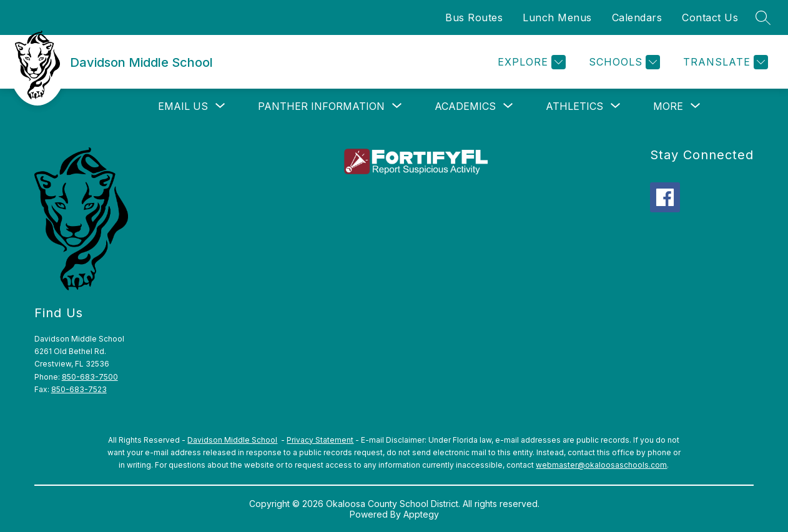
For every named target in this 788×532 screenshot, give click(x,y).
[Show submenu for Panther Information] (321, 106)
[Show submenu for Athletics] (574, 106)
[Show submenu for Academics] (465, 106)
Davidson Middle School (232, 440)
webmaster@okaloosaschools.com (601, 465)
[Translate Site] (724, 62)
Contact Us (710, 17)
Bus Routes (474, 17)
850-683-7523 (79, 389)
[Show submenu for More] (668, 106)
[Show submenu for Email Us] (183, 106)
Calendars (637, 17)
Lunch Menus (557, 17)
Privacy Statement (320, 440)
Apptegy (421, 514)
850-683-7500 (90, 377)
